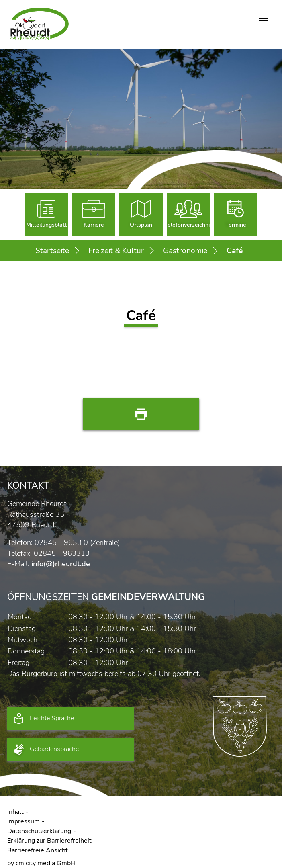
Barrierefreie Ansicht (38, 850)
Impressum (23, 821)
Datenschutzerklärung (39, 831)
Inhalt (15, 812)
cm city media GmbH (46, 863)
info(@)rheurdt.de (61, 564)
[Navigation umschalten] (264, 18)
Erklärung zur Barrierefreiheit (49, 841)
